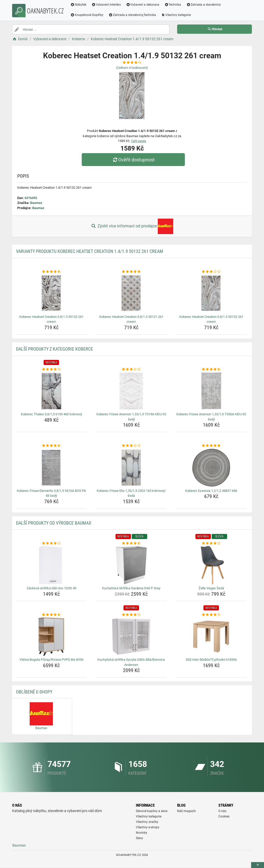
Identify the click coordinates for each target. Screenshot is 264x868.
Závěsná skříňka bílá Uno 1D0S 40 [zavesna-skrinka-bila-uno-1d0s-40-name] (51, 588)
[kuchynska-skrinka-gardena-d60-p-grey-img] (131, 565)
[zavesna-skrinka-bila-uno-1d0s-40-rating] (51, 543)
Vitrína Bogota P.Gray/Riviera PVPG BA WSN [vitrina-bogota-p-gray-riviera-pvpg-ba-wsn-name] (51, 660)
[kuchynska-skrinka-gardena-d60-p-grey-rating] (131, 543)
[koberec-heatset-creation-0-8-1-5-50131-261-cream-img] (131, 294)
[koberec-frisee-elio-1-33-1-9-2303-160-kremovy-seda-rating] (131, 446)
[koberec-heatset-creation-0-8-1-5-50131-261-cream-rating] (131, 272)
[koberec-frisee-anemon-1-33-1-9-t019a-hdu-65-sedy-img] (131, 391)
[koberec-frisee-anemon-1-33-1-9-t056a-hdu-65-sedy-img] (211, 391)
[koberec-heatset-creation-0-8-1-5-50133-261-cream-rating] (51, 272)
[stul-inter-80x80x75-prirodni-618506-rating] (211, 615)
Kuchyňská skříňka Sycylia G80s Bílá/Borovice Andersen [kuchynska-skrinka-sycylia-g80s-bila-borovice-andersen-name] (131, 662)
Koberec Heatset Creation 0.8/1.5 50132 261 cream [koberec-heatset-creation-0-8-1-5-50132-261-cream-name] (211, 319)
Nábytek (78, 5)
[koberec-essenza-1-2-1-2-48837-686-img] (211, 468)
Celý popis (139, 141)
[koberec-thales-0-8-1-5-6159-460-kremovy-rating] (51, 369)
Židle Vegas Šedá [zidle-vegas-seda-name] (211, 588)
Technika (173, 5)
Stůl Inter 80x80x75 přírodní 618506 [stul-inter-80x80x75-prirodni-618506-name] (211, 660)
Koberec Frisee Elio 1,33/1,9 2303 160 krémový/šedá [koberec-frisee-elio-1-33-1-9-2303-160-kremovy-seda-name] (131, 493)
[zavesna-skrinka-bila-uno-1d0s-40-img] (51, 565)
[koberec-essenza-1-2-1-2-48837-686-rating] (211, 446)
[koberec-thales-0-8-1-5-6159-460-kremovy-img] (51, 391)
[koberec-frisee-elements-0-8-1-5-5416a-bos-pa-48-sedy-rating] (51, 446)
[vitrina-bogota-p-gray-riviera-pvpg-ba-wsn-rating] (51, 615)
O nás (222, 811)
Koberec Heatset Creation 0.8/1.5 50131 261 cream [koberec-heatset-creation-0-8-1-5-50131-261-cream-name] (131, 319)
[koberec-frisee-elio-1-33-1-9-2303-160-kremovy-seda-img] (131, 468)
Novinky (142, 833)
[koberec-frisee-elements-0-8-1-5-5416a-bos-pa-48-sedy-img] (51, 468)
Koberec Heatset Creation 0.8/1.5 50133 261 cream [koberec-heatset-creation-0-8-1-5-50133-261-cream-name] (51, 319)
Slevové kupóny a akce (152, 811)
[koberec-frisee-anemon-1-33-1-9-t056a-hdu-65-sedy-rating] (211, 369)
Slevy (139, 838)
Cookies (224, 816)
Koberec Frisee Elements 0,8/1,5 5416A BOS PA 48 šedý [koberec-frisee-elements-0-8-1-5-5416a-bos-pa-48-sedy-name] (51, 493)
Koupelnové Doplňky (87, 15)
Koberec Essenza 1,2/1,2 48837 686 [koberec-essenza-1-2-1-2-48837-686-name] (211, 491)
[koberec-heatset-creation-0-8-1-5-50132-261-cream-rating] (211, 272)
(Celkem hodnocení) (132, 68)
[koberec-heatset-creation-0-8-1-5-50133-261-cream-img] (51, 294)
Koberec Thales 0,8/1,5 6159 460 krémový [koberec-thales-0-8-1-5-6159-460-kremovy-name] (51, 414)
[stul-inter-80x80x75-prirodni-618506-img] (211, 636)
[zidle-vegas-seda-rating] (211, 543)
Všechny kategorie (176, 15)
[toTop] (258, 865)
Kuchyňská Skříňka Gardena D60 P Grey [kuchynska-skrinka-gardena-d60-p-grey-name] (131, 588)
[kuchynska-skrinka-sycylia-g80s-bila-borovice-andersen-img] (131, 636)
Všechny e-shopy (148, 827)
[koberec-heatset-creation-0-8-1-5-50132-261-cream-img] (211, 294)
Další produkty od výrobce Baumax (54, 523)
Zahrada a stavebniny (204, 5)
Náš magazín (187, 811)
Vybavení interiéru (106, 5)
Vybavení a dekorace (143, 5)
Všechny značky (147, 822)
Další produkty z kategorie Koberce (55, 349)
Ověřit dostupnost (133, 160)
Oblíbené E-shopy (34, 692)
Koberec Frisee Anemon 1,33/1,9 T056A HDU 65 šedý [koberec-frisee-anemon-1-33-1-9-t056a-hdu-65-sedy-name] (211, 417)
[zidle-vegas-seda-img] (211, 565)
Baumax (36, 203)
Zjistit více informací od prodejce (132, 226)
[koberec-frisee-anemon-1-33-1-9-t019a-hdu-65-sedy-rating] (131, 369)
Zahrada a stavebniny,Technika (132, 15)
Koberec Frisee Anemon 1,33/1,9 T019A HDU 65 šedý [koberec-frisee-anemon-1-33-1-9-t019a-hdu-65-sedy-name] (131, 417)
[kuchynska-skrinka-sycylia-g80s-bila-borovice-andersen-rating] (131, 615)
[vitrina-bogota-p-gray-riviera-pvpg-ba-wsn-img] (51, 636)
